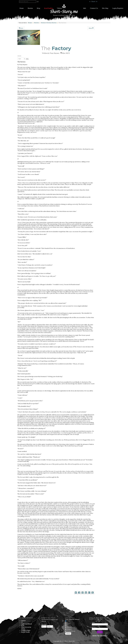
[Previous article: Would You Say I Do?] (21, 28)
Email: (93, 627)
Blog (38, 8)
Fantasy (69, 623)
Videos (59, 8)
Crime (69, 621)
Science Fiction (71, 631)
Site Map (105, 8)
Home (22, 8)
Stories (30, 8)
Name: (93, 622)
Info (85, 8)
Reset (93, 1)
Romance (69, 629)
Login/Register (118, 8)
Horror (69, 625)
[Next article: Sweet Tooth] (91, 28)
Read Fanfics (49, 8)
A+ (97, 1)
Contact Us (94, 8)
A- (90, 1)
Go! (38, 2)
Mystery (69, 627)
